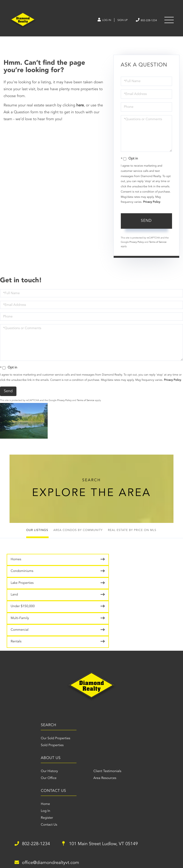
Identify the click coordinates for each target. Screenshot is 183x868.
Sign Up (115, 21)
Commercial (20, 600)
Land (102, 577)
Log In (94, 21)
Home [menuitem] (55, 732)
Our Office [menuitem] (99, 706)
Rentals (103, 600)
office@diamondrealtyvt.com (51, 792)
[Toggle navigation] (169, 21)
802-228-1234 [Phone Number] (143, 21)
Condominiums (109, 565)
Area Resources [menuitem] (146, 706)
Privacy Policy (152, 204)
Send (146, 223)
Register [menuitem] (57, 746)
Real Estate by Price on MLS (132, 535)
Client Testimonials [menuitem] (148, 699)
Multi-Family (107, 589)
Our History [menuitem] (100, 699)
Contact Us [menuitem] (59, 753)
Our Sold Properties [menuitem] (24, 699)
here (80, 108)
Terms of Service (158, 245)
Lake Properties (23, 577)
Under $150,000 (23, 589)
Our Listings (37, 535)
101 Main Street (110, 773)
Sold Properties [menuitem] (21, 706)
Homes (16, 564)
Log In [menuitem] (55, 739)
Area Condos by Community (78, 535)
